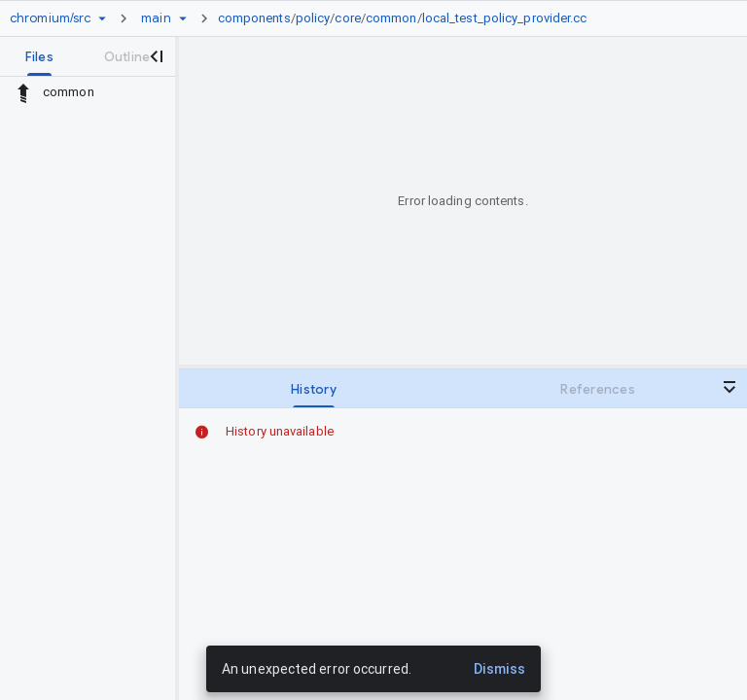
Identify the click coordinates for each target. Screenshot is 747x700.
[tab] (39, 56)
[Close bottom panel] (729, 387)
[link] (408, 18)
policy (313, 18)
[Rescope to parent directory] (23, 92)
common (391, 18)
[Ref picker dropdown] (183, 18)
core (347, 18)
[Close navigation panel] (156, 56)
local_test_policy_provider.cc (505, 18)
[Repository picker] (102, 18)
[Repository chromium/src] (50, 18)
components (254, 18)
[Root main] (156, 18)
